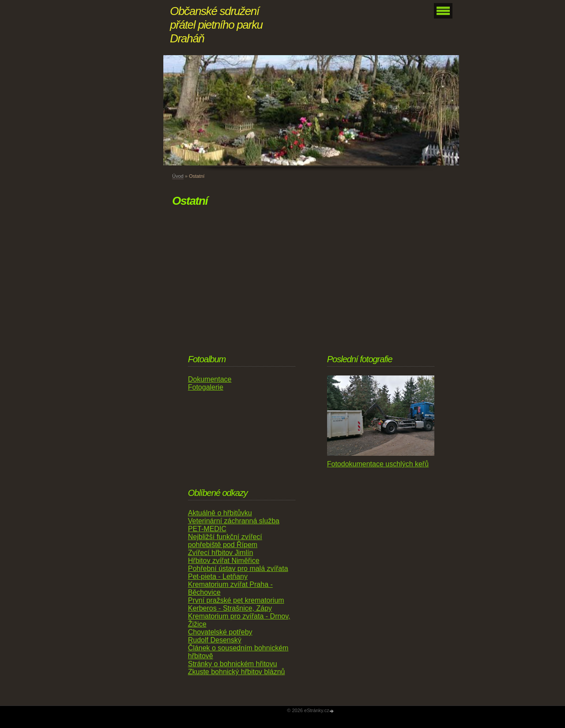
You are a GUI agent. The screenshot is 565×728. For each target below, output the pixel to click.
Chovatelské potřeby (220, 632)
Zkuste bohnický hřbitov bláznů (237, 672)
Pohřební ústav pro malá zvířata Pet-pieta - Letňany (238, 572)
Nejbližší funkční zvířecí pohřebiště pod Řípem (225, 541)
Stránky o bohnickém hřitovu (233, 664)
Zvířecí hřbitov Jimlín (221, 553)
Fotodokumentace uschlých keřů (378, 464)
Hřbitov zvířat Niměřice (224, 561)
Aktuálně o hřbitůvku (220, 513)
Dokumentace (210, 379)
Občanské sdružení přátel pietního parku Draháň (216, 25)
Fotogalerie (206, 387)
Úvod (178, 176)
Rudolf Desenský (215, 640)
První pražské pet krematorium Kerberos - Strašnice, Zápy (236, 604)
